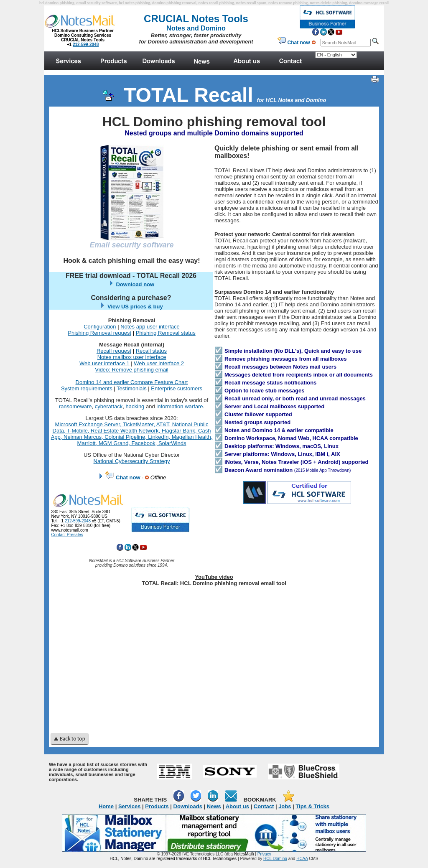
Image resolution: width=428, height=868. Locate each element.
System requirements (87, 388)
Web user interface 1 (104, 363)
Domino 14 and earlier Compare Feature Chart (132, 382)
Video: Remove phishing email (131, 370)
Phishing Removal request (99, 333)
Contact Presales (67, 535)
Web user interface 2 (159, 363)
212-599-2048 (78, 521)
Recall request (114, 351)
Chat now (128, 477)
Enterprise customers (177, 388)
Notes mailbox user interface (132, 357)
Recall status (151, 351)
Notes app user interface (150, 327)
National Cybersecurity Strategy (132, 461)
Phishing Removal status (166, 333)
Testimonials (132, 388)
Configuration (100, 327)
